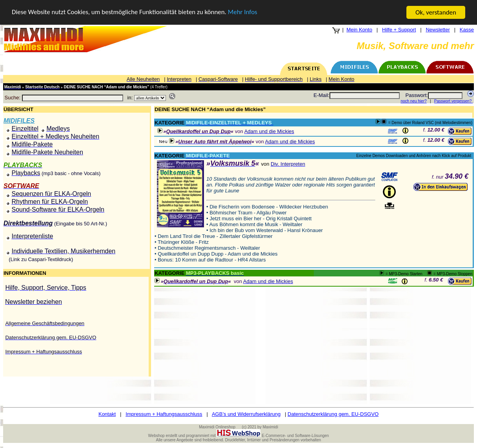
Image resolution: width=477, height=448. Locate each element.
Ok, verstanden (436, 12)
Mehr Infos (243, 13)
